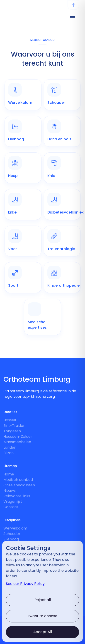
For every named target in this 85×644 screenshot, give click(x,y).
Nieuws (10, 491)
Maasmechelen (17, 442)
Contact (11, 507)
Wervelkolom (15, 528)
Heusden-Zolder (18, 436)
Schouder (12, 534)
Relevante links (17, 496)
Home (9, 474)
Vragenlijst (13, 501)
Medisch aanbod (18, 480)
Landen (10, 447)
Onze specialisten (19, 485)
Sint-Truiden (14, 426)
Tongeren (12, 431)
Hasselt (10, 420)
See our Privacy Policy (25, 584)
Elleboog (11, 539)
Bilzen (8, 453)
